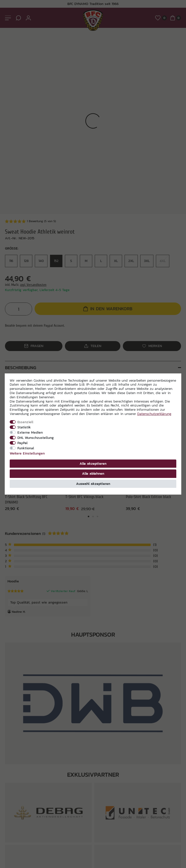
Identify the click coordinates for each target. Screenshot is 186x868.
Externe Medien (30, 432)
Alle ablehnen (93, 473)
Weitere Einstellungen (27, 453)
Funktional (26, 448)
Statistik (24, 427)
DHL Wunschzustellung (36, 438)
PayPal (23, 443)
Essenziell (25, 422)
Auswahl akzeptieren (93, 484)
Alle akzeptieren (93, 463)
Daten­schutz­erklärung (154, 414)
